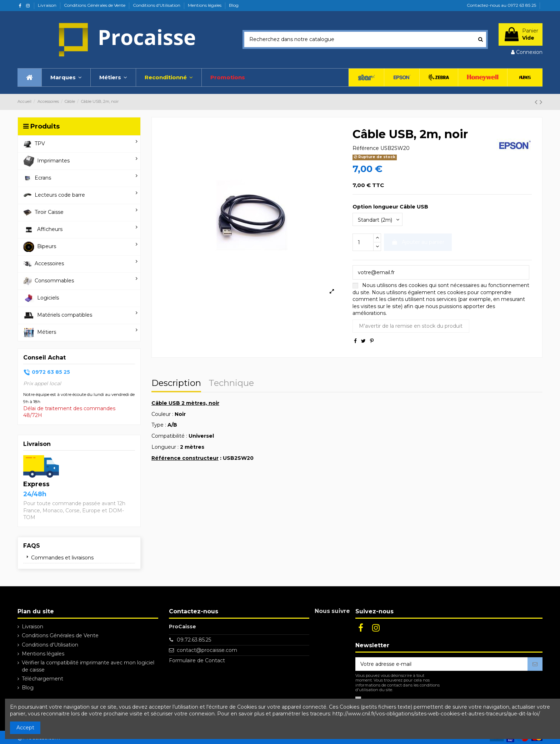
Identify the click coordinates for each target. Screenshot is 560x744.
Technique (231, 384)
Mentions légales (205, 5)
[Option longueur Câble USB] (377, 219)
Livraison (48, 5)
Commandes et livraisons (62, 558)
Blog (234, 5)
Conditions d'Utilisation (157, 5)
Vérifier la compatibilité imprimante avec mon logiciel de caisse (88, 666)
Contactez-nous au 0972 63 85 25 (501, 5)
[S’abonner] (535, 664)
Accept (25, 728)
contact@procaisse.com (207, 650)
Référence (366, 148)
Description (176, 384)
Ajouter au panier (418, 242)
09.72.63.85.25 (194, 640)
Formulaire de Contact (197, 660)
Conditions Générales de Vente (95, 5)
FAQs (32, 546)
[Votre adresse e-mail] (441, 664)
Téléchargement (42, 679)
